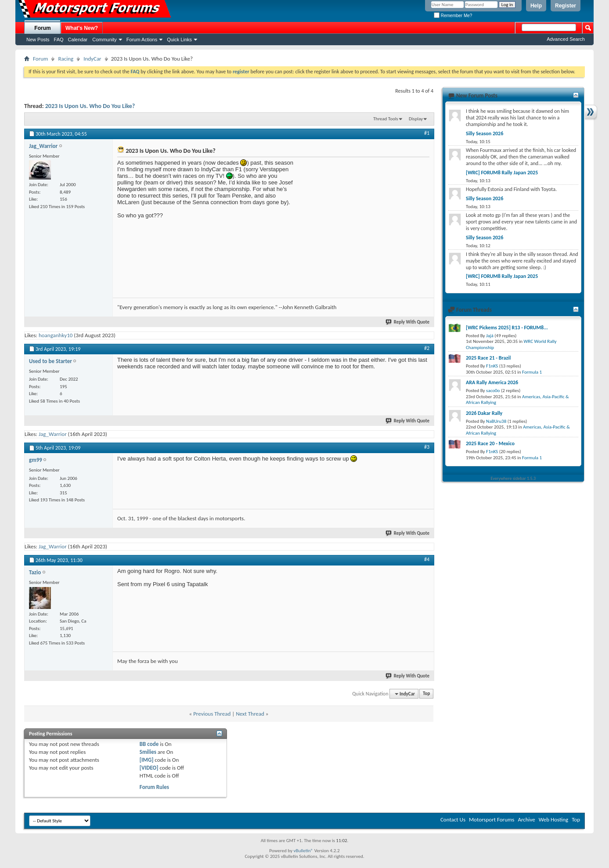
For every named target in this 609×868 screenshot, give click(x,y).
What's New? (82, 28)
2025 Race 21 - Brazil (488, 358)
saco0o (493, 391)
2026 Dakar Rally (484, 413)
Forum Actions (142, 40)
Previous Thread (212, 714)
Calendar (78, 40)
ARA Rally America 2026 (492, 382)
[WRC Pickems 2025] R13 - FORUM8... (507, 328)
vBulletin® (303, 851)
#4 (427, 559)
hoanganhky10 (56, 335)
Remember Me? (453, 16)
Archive (526, 819)
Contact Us (453, 819)
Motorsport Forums (492, 819)
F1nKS (492, 366)
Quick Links (179, 40)
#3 (427, 447)
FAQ (59, 40)
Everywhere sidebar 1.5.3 (514, 478)
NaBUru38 (496, 421)
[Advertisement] (364, 214)
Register (566, 6)
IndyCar (92, 59)
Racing (66, 59)
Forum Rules (154, 787)
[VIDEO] (149, 768)
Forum (42, 28)
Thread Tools (386, 119)
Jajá (490, 336)
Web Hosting (553, 819)
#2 (427, 348)
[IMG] (147, 760)
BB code (149, 744)
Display (416, 119)
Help (536, 6)
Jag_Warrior (53, 434)
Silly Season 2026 (485, 133)
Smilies (148, 752)
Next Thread (250, 714)
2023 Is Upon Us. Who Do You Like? (90, 106)
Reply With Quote (408, 322)
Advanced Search (566, 39)
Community (105, 40)
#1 (427, 133)
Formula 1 (532, 372)
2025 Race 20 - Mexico (490, 443)
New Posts (38, 40)
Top (426, 694)
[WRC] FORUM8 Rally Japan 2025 (502, 173)
